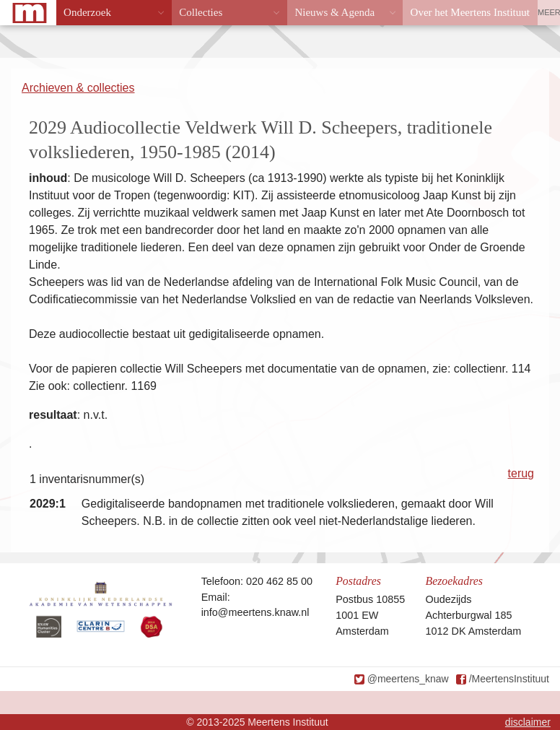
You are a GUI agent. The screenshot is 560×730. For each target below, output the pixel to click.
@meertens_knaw (408, 679)
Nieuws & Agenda (334, 12)
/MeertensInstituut (509, 679)
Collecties (201, 12)
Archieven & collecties (78, 88)
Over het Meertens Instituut (470, 12)
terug (521, 473)
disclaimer (528, 722)
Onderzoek (87, 12)
